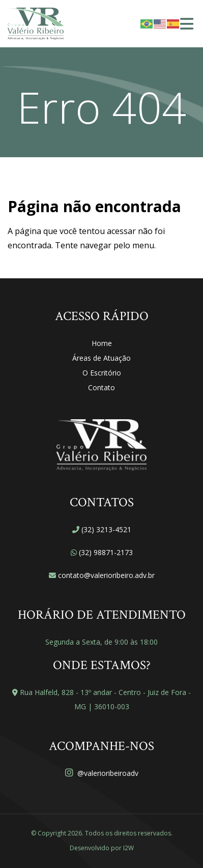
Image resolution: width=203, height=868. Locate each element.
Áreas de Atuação (101, 358)
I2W (128, 848)
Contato (101, 387)
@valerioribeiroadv (102, 773)
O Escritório (102, 373)
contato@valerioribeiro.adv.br (106, 575)
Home (102, 343)
